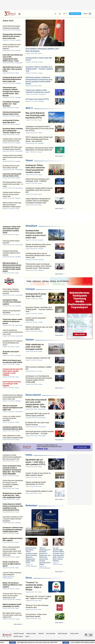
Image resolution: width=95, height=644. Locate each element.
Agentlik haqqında (19, 634)
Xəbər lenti (8, 21)
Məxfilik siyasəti (18, 636)
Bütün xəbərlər (59, 156)
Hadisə (29, 455)
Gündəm (30, 340)
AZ (64, 14)
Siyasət (29, 160)
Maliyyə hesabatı (31, 634)
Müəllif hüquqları (63, 634)
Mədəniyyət (31, 505)
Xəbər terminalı (75, 14)
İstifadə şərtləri (74, 634)
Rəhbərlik (41, 634)
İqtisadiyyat (31, 226)
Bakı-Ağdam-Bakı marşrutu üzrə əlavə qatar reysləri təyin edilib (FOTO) (48, 642)
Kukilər (27, 636)
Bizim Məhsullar (51, 634)
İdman (29, 578)
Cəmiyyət (30, 289)
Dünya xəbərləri (33, 395)
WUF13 (29, 108)
